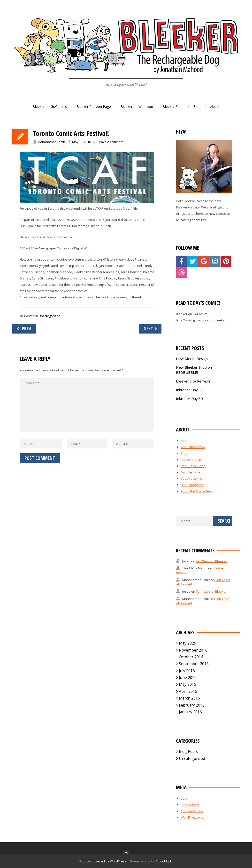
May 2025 (187, 643)
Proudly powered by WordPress (103, 861)
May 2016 (187, 684)
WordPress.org (192, 817)
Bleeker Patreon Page (94, 107)
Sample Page (191, 472)
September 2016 (194, 664)
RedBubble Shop (193, 466)
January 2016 (190, 712)
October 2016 (191, 657)
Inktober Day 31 (189, 390)
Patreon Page (191, 460)
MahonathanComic (51, 142)
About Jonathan (192, 485)
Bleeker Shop (173, 107)
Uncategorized (50, 316)
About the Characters (196, 491)
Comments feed (193, 811)
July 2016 (187, 671)
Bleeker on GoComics (50, 107)
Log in (185, 798)
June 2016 (188, 677)
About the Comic (193, 447)
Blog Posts (188, 751)
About (215, 107)
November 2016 (193, 650)
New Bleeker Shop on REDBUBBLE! (194, 370)
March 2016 (189, 698)
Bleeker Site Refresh (193, 381)
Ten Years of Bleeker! (212, 561)
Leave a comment (111, 142)
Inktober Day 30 (189, 398)
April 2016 (188, 691)
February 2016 (192, 705)
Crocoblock (164, 861)
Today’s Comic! (192, 478)
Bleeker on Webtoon (137, 107)
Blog (197, 107)
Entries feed (190, 805)
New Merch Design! (192, 358)
